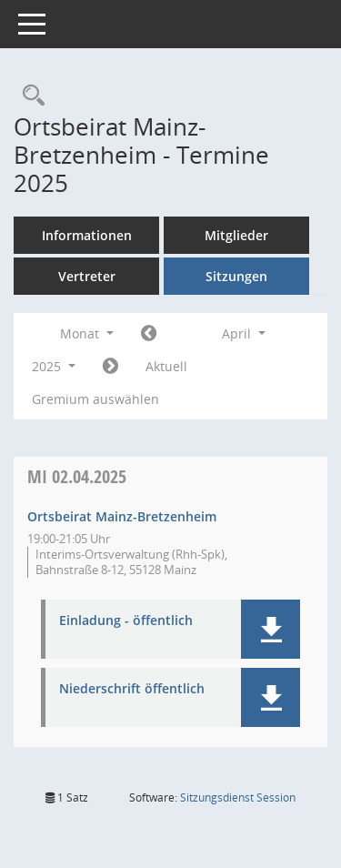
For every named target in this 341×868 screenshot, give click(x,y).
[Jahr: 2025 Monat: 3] (149, 334)
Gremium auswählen (95, 399)
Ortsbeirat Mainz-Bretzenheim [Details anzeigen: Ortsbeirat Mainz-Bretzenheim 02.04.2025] (122, 516)
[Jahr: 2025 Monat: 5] (110, 367)
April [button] (244, 333)
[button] (271, 629)
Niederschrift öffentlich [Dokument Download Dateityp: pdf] (132, 689)
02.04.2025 (77, 476)
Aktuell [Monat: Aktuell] (166, 366)
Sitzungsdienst (238, 797)
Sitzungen (236, 276)
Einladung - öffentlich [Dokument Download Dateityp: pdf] (126, 621)
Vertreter (87, 276)
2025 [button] (54, 366)
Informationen (87, 235)
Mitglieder (236, 235)
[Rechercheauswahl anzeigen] (29, 96)
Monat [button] (87, 333)
